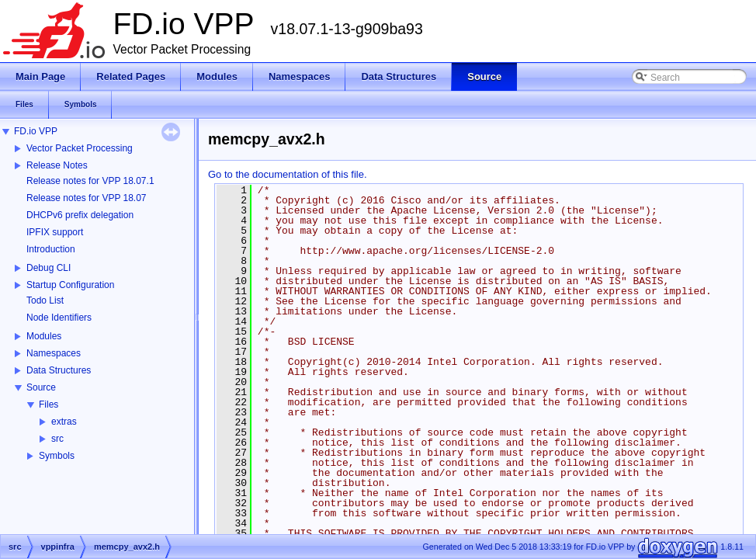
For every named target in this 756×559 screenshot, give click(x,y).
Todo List (45, 300)
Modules (44, 336)
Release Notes (57, 165)
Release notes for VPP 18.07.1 (90, 181)
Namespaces (54, 353)
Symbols (57, 456)
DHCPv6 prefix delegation (80, 215)
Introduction (51, 249)
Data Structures (59, 370)
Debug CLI (49, 268)
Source (41, 387)
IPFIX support (55, 232)
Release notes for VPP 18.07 (87, 198)
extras (64, 422)
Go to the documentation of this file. (288, 174)
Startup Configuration (70, 285)
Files (49, 404)
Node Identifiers (59, 318)
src (57, 439)
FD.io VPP (36, 131)
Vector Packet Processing (80, 148)
